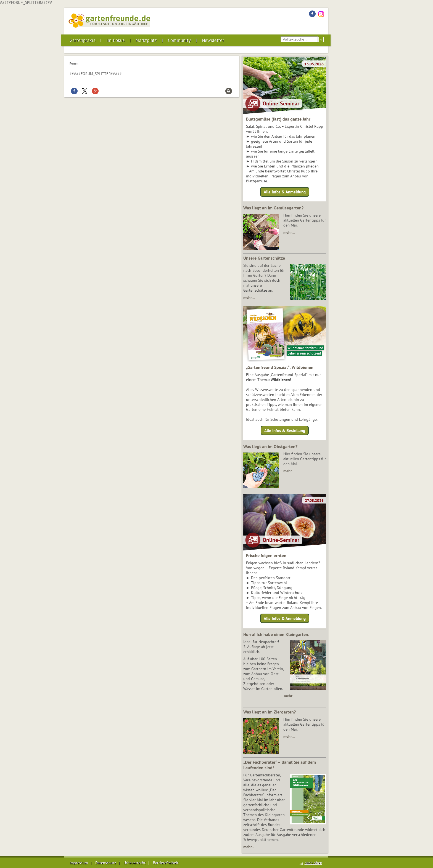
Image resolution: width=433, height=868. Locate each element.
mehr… (289, 232)
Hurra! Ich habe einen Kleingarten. (276, 634)
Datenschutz (106, 863)
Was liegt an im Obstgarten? (270, 446)
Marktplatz (146, 40)
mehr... (249, 847)
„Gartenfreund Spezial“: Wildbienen (280, 367)
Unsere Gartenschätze (264, 258)
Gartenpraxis (82, 40)
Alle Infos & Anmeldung (285, 192)
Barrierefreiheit (166, 863)
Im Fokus (115, 40)
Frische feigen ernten (266, 555)
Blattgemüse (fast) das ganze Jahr (278, 119)
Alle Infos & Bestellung (285, 430)
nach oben (313, 863)
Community (179, 40)
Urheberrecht (134, 863)
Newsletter (213, 40)
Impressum (79, 863)
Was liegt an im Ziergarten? (270, 712)
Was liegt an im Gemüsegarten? (273, 208)
